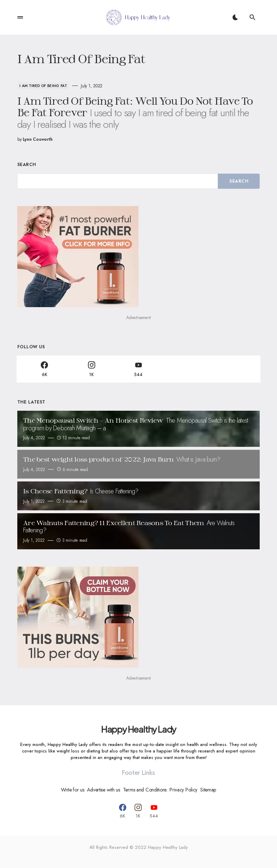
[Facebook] (44, 369)
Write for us (73, 790)
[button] (20, 17)
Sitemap (208, 790)
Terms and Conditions (145, 790)
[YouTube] (138, 369)
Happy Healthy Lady (138, 729)
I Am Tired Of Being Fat (43, 86)
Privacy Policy (183, 790)
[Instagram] (91, 369)
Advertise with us (103, 790)
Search (27, 165)
